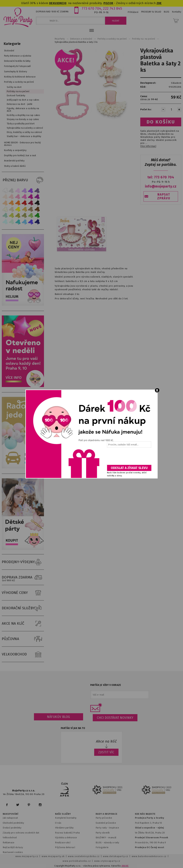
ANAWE (125, 866)
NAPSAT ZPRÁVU (164, 196)
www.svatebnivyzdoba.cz (84, 856)
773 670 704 (91, 8)
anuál (113, 837)
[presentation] (129, 458)
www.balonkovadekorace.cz (149, 856)
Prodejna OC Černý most (150, 847)
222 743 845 (112, 8)
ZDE (159, 3)
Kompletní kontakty (66, 818)
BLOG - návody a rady (107, 843)
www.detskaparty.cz (116, 856)
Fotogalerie (102, 847)
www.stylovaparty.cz (107, 861)
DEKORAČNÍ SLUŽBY (23, 608)
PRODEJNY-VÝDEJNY (23, 562)
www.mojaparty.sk (53, 856)
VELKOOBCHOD (23, 654)
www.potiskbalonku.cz (77, 861)
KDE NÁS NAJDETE (145, 814)
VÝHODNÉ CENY (23, 593)
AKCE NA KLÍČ (23, 624)
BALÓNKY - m (103, 837)
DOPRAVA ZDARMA (23, 577)
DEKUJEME (56, 3)
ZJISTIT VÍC (106, 752)
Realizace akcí (63, 843)
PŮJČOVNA (23, 639)
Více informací (148, 146)
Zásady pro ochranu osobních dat (21, 833)
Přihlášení (133, 12)
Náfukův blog (59, 717)
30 (65, 3)
